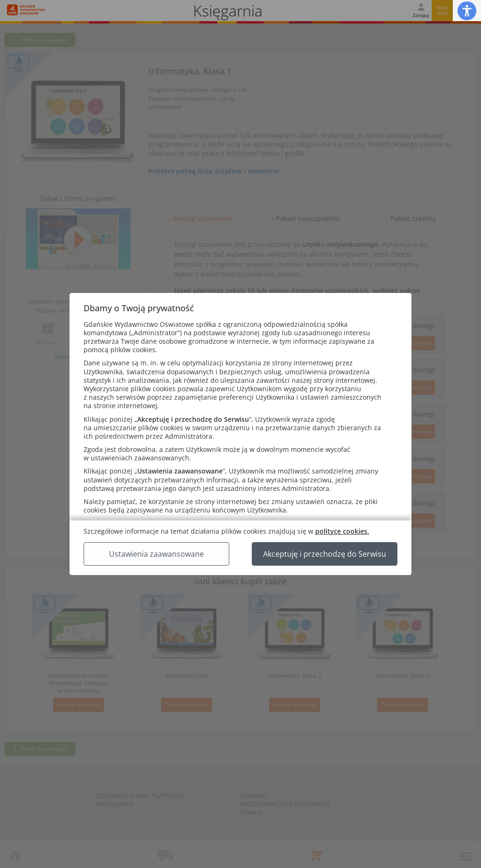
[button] (467, 11)
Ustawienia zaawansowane (156, 554)
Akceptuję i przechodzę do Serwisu (325, 554)
